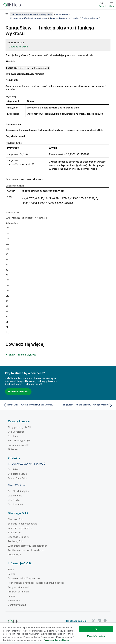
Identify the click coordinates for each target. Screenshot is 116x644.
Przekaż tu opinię (18, 392)
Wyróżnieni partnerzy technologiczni (28, 546)
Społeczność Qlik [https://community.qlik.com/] (77, 621)
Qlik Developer (16, 432)
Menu (112, 6)
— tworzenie (62, 14)
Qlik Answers (15, 496)
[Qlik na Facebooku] (105, 621)
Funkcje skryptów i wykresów (64, 18)
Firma (11, 570)
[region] (58, 633)
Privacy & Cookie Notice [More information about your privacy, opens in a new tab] (56, 640)
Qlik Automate (16, 504)
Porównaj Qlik (15, 541)
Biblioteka (13, 449)
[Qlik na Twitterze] (93, 621)
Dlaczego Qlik (15, 519)
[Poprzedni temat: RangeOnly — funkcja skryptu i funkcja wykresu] (30, 405)
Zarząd (12, 574)
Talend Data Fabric (18, 478)
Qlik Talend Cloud (17, 474)
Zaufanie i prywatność (20, 528)
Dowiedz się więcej (19, 47)
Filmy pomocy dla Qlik (20, 427)
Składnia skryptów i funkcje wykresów (29, 18)
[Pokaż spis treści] (6, 14)
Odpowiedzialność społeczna (24, 578)
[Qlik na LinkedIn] (99, 621)
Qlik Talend (14, 469)
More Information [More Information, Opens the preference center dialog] (96, 636)
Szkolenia (13, 436)
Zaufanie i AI (14, 532)
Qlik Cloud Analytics (19, 491)
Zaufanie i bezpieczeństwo (23, 524)
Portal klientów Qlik (18, 445)
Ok (96, 629)
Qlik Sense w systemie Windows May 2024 (32, 14)
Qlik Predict (14, 500)
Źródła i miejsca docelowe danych (27, 550)
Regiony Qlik (15, 555)
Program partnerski (18, 592)
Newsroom (14, 600)
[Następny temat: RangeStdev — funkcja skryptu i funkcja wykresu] (86, 405)
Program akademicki (19, 587)
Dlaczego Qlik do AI (18, 537)
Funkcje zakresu (90, 18)
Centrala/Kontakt (17, 605)
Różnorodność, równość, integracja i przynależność (36, 583)
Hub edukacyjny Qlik (19, 441)
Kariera (12, 596)
